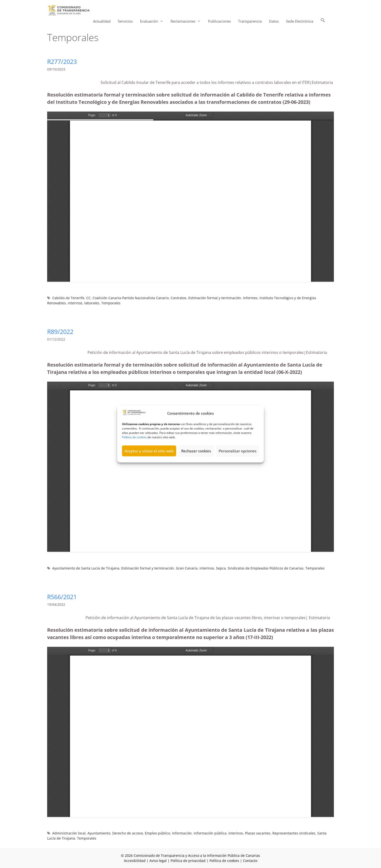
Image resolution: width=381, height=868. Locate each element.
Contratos (178, 298)
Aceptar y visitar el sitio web (149, 451)
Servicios (125, 21)
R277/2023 (62, 61)
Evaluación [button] (153, 21)
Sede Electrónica (300, 21)
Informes (250, 298)
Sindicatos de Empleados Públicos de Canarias (266, 568)
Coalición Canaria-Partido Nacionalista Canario (131, 298)
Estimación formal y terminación (215, 298)
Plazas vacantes (258, 833)
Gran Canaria (187, 568)
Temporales (111, 303)
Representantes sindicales (294, 833)
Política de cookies (134, 437)
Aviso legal (158, 861)
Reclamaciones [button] (187, 21)
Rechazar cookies (196, 451)
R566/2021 (62, 597)
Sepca (221, 568)
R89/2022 (60, 332)
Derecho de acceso (128, 833)
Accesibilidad (135, 861)
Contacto (250, 861)
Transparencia (250, 21)
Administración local (69, 833)
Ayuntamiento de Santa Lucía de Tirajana (86, 568)
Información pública (210, 833)
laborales (92, 303)
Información (182, 833)
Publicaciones (219, 21)
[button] (323, 21)
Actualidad (102, 21)
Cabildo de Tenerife (68, 298)
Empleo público (157, 833)
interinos (75, 303)
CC (88, 298)
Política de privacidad (188, 861)
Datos (274, 21)
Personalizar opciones (238, 451)
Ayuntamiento (99, 833)
